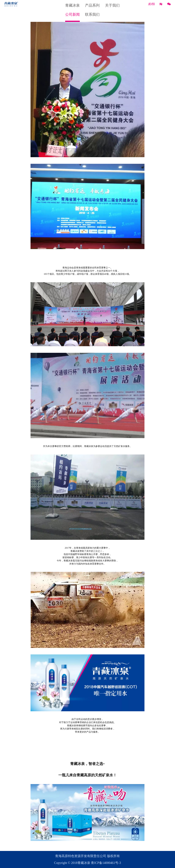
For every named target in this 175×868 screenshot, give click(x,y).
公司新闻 (72, 15)
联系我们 (92, 15)
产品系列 (92, 5)
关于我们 (112, 5)
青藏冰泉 (72, 5)
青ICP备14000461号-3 (106, 863)
